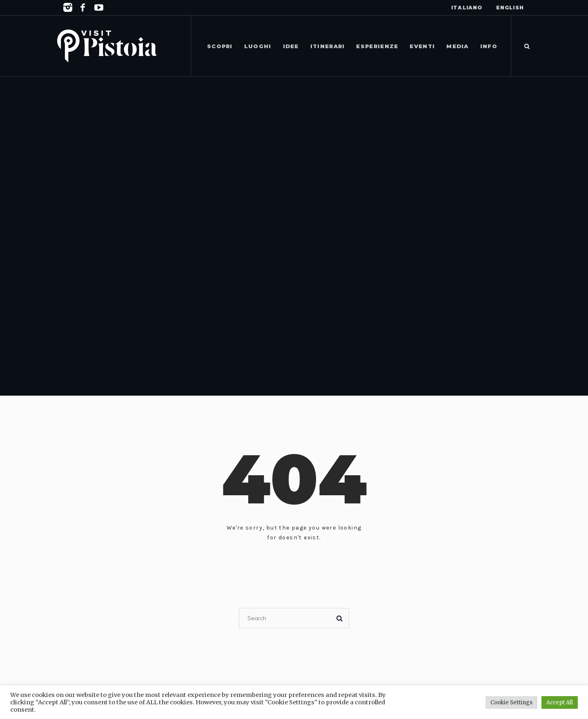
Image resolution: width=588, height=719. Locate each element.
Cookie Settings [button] (511, 702)
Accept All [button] (560, 702)
